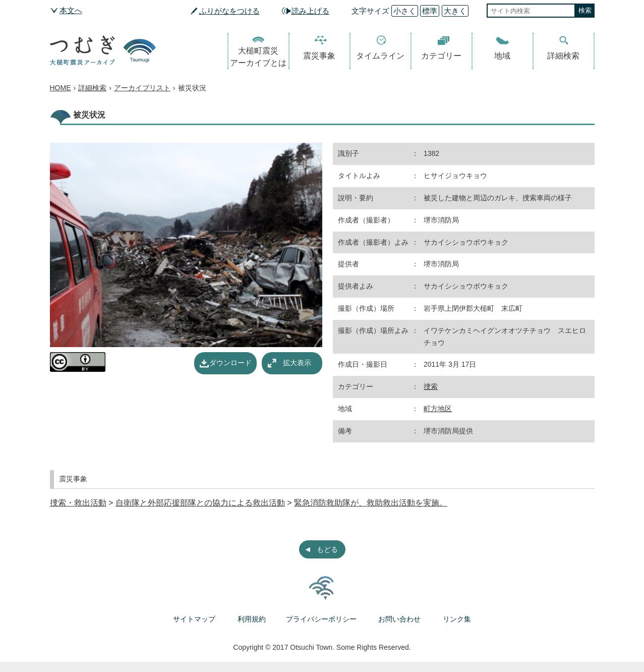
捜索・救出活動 (78, 503)
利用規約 (252, 619)
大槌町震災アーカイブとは (258, 57)
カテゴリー (441, 56)
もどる (327, 549)
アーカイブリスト (142, 88)
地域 (502, 56)
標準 (430, 11)
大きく (455, 11)
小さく (405, 11)
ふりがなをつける (229, 11)
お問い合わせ (399, 619)
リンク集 (457, 619)
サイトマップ (194, 619)
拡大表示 (297, 363)
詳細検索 (563, 56)
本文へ (71, 10)
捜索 (431, 386)
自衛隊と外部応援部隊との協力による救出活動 (200, 503)
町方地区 (438, 409)
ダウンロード (230, 363)
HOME (61, 88)
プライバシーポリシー (321, 619)
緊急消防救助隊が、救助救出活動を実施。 (371, 503)
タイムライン (380, 56)
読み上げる (310, 11)
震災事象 (319, 56)
